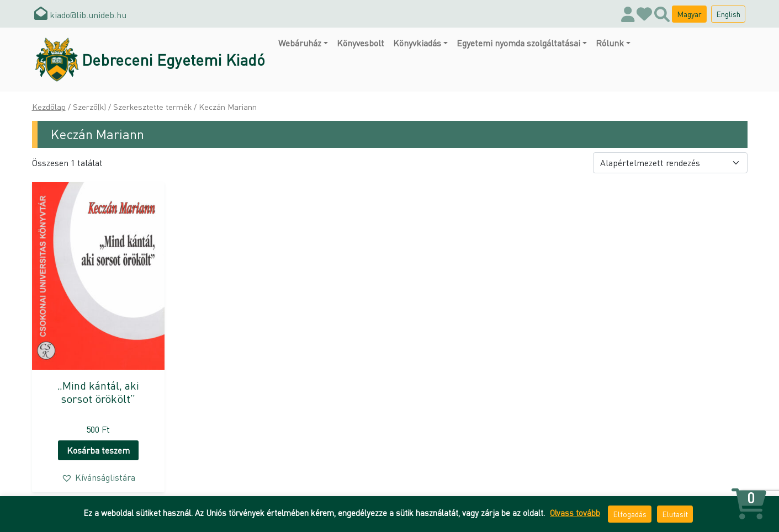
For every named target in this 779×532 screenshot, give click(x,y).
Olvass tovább (575, 513)
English (728, 14)
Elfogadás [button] (630, 514)
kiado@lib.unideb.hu (80, 15)
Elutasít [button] (675, 514)
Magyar (689, 14)
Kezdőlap (49, 107)
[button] (98, 477)
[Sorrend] (670, 163)
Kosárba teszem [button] (98, 450)
